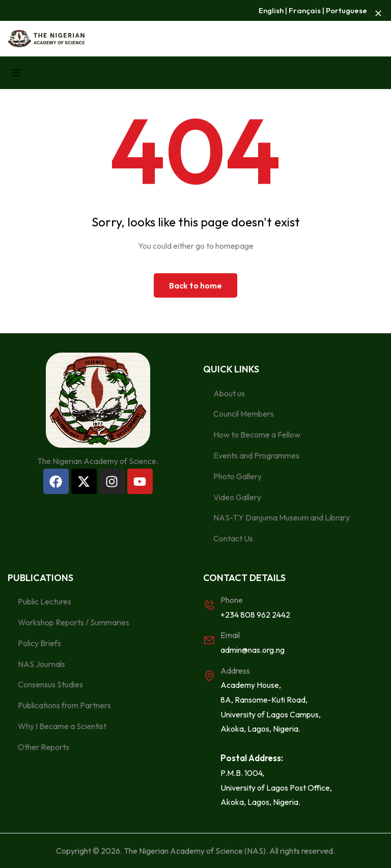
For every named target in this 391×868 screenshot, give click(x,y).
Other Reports (44, 747)
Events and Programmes (256, 455)
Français (305, 10)
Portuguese (346, 10)
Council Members (244, 414)
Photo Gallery (238, 476)
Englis (269, 10)
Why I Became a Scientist (62, 726)
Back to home (195, 285)
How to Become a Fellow (257, 435)
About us (229, 393)
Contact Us (233, 538)
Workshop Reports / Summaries (74, 622)
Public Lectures (45, 601)
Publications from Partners (64, 705)
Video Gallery (237, 497)
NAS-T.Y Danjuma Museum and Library (282, 517)
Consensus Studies (50, 684)
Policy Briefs (39, 643)
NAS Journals (41, 664)
